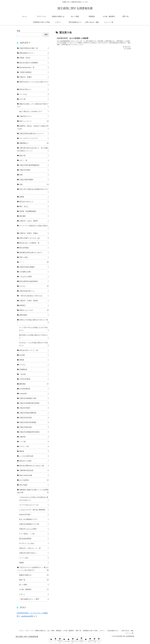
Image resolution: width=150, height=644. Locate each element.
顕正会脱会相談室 (34, 539)
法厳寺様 (34, 437)
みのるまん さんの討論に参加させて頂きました (34, 344)
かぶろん (34, 286)
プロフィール (27, 631)
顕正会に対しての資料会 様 (34, 243)
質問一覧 (34, 580)
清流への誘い (34, 257)
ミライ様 (34, 442)
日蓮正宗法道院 (34, 170)
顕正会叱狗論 (34, 248)
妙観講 (34, 197)
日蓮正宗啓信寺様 (34, 427)
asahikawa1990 (27, 616)
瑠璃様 (34, 563)
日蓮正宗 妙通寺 (34, 77)
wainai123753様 (34, 515)
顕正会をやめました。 (34, 202)
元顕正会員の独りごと (34, 291)
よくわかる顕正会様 (34, 456)
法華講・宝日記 (34, 58)
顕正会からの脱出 (34, 461)
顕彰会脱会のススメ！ (34, 53)
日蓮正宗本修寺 (34, 408)
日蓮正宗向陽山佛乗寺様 (34, 413)
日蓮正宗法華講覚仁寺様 (34, 398)
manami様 (34, 394)
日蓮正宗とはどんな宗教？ (34, 529)
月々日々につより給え (34, 543)
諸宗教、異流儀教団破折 (34, 211)
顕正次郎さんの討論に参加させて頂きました (34, 337)
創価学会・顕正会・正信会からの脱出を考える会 (33, 128)
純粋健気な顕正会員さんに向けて (34, 252)
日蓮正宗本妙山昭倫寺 (34, 267)
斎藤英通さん (34, 143)
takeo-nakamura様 (34, 475)
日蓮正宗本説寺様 (34, 418)
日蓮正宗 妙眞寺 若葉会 (34, 233)
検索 (19, 31)
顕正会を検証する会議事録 (34, 63)
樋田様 (34, 451)
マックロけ (34, 94)
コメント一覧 (129, 633)
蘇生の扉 (34, 156)
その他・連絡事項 (34, 589)
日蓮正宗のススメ (34, 116)
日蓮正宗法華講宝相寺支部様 (34, 403)
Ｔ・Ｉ (34, 262)
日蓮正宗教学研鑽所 (34, 180)
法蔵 (34, 184)
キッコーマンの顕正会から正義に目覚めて (34, 227)
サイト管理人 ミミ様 (34, 534)
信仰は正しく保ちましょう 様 (34, 548)
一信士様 (34, 374)
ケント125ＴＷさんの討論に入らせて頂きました (34, 329)
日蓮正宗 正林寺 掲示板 (34, 301)
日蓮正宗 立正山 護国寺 (34, 221)
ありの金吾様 (34, 480)
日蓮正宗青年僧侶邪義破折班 (34, 165)
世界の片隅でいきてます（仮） (34, 238)
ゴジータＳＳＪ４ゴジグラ (34, 138)
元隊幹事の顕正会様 (34, 470)
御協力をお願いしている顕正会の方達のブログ (33, 106)
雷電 (34, 175)
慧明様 (34, 360)
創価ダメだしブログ (34, 310)
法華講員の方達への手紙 (89, 631)
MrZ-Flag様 (34, 485)
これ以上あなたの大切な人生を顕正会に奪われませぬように (34, 499)
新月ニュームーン (34, 121)
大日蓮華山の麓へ (34, 272)
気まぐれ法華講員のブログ (34, 519)
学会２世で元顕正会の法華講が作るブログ (34, 191)
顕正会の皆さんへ (34, 89)
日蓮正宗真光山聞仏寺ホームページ (34, 134)
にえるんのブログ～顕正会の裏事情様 (34, 510)
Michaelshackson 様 (34, 67)
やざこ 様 (34, 160)
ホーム (19, 631)
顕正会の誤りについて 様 (34, 350)
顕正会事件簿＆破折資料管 (34, 281)
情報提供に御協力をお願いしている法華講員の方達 (33, 491)
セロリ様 (34, 99)
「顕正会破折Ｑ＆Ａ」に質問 (34, 599)
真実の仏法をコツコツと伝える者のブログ (34, 83)
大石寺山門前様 (34, 379)
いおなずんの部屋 (34, 277)
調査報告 (57, 631)
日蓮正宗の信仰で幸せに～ (34, 553)
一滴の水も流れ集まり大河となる (34, 296)
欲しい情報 (34, 585)
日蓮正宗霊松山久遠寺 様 (34, 48)
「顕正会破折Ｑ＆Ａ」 (113, 631)
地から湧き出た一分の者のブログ (34, 111)
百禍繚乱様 (34, 369)
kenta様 (34, 355)
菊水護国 (34, 216)
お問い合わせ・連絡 (127, 631)
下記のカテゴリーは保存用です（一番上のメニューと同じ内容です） (33, 569)
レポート (34, 594)
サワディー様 (34, 446)
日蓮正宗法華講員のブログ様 (34, 524)
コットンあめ (34, 558)
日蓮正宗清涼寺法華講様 (34, 422)
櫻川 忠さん (34, 206)
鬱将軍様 (34, 384)
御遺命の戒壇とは (34, 575)
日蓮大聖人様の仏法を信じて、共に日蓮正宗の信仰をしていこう (33, 150)
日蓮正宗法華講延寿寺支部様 (34, 432)
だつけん (34, 365)
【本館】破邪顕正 (34, 72)
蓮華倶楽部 (34, 315)
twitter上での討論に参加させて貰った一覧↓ (33, 321)
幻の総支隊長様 (34, 389)
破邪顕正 (34, 305)
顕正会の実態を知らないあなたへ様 (34, 466)
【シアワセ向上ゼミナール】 (34, 505)
